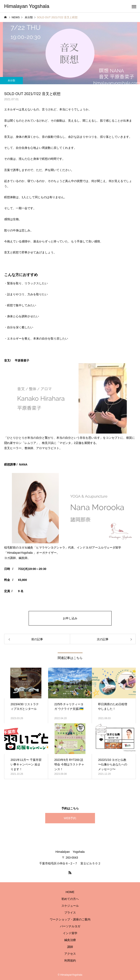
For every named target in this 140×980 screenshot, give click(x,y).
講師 (70, 947)
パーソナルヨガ (70, 926)
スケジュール (70, 906)
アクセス (70, 954)
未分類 (11, 81)
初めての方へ (70, 899)
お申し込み (70, 618)
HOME (70, 892)
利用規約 (70, 960)
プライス (70, 913)
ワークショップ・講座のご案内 (70, 919)
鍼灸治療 (70, 940)
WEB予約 (70, 818)
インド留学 (70, 933)
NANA (23, 464)
